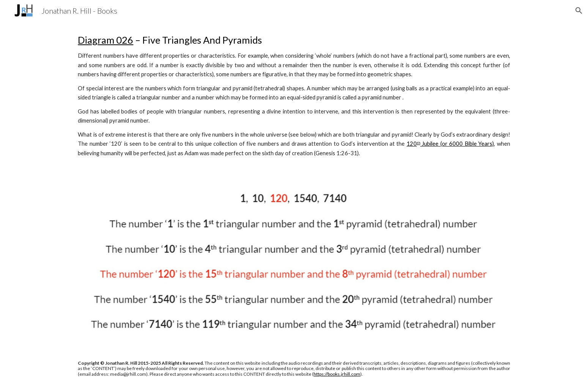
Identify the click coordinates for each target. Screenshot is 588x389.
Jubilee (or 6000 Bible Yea (454, 144)
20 (413, 144)
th (419, 143)
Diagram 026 (106, 40)
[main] (294, 96)
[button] (579, 11)
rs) (491, 144)
